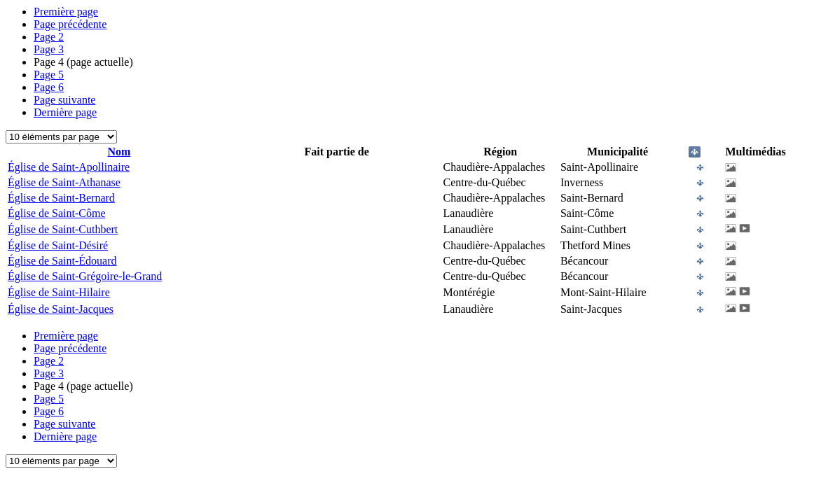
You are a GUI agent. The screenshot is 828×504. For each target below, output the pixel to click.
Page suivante (64, 100)
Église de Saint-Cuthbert (63, 229)
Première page (66, 12)
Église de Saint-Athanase (64, 182)
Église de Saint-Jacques (61, 309)
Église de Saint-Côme (57, 213)
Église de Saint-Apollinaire (69, 167)
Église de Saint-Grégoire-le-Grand (85, 276)
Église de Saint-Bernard (61, 198)
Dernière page (65, 112)
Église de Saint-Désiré (58, 245)
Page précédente (70, 24)
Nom (119, 152)
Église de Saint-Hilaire (59, 292)
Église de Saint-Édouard (62, 261)
